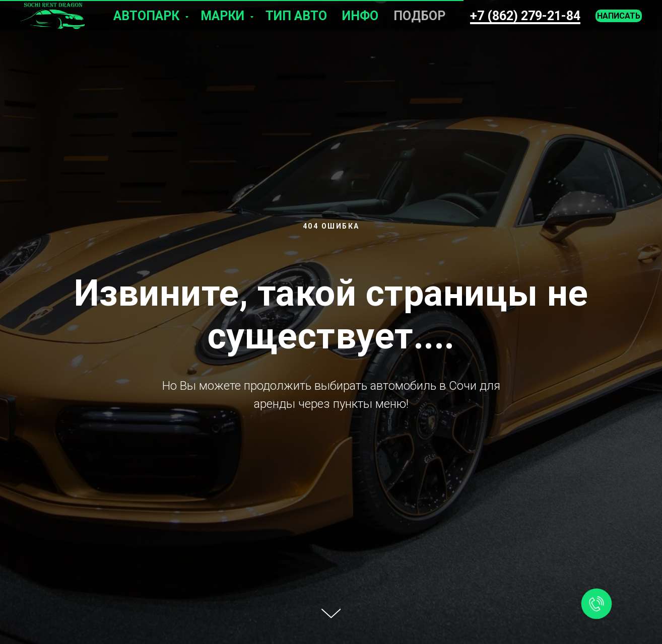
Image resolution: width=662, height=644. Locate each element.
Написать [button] (619, 16)
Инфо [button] (360, 16)
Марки (224, 16)
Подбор (419, 16)
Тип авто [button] (296, 16)
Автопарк (148, 16)
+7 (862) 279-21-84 (525, 16)
